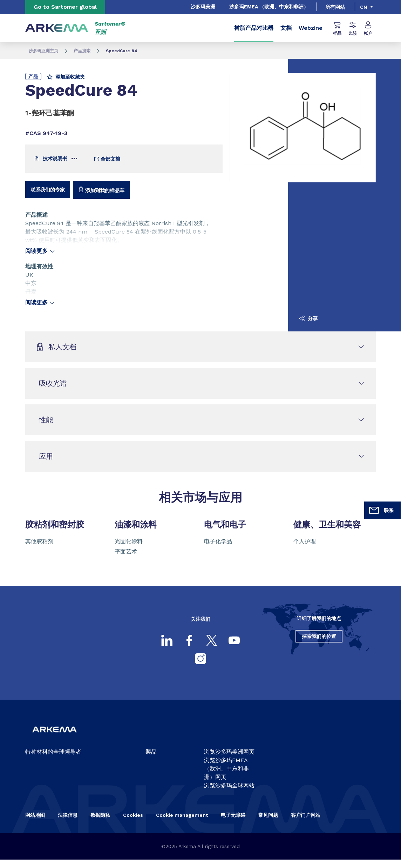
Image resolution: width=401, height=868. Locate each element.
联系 (381, 510)
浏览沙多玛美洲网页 (229, 752)
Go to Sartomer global (65, 7)
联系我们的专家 (48, 190)
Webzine (311, 28)
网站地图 (35, 815)
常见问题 (268, 815)
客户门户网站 (306, 815)
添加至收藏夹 (66, 77)
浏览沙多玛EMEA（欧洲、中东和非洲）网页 (226, 769)
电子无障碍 (233, 815)
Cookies (133, 815)
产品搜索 (82, 51)
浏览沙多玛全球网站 (229, 785)
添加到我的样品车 (101, 190)
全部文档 (107, 159)
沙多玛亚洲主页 (43, 51)
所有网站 (335, 7)
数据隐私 (100, 815)
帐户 (368, 29)
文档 (286, 28)
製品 (151, 752)
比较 (353, 29)
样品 (337, 29)
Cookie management (182, 815)
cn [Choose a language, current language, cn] (363, 7)
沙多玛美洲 (203, 7)
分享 (308, 318)
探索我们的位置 (319, 636)
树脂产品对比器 (254, 28)
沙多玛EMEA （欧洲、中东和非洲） (269, 7)
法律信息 (68, 815)
